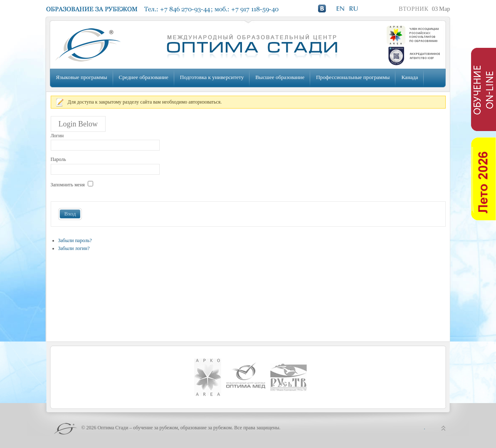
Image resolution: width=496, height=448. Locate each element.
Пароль (58, 159)
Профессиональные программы (353, 77)
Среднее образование (144, 77)
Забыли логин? (74, 248)
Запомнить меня (68, 185)
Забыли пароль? (75, 240)
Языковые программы (82, 77)
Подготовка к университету (212, 77)
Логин (57, 136)
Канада (410, 77)
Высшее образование (280, 77)
